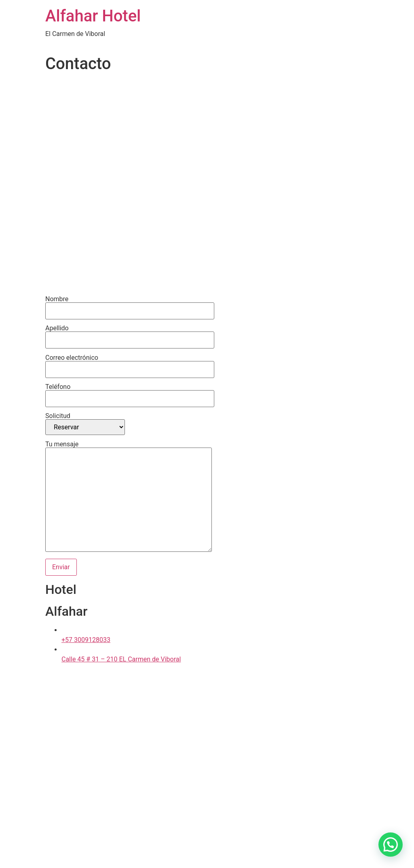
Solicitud (85, 424)
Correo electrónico (130, 364)
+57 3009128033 (86, 640)
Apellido (130, 334)
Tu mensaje (129, 497)
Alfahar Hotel (93, 16)
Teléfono (130, 393)
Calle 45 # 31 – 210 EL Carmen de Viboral (121, 659)
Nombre (130, 305)
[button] (391, 845)
